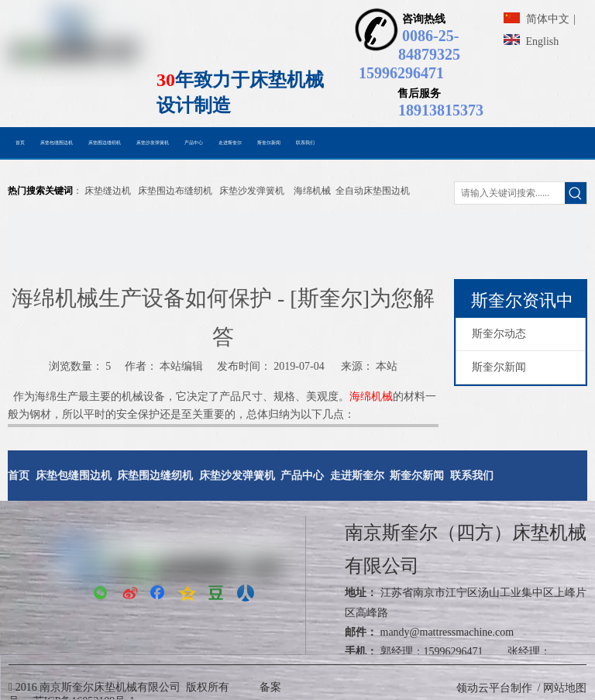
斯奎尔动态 (499, 334)
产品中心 (302, 476)
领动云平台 (483, 688)
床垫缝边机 (108, 191)
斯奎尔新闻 (499, 367)
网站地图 (565, 688)
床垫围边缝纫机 (155, 476)
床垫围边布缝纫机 (175, 191)
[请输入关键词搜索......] (510, 193)
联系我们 (472, 476)
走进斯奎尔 (357, 476)
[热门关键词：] (576, 193)
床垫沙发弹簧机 (252, 191)
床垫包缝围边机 (74, 476)
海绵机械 (312, 191)
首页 (19, 476)
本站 (387, 366)
